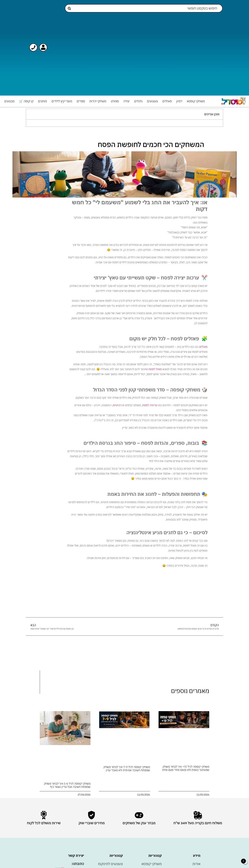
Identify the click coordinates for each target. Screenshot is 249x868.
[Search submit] (69, 8)
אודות (196, 864)
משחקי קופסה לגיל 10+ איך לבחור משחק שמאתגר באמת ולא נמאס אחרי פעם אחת (186, 768)
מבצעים (9, 101)
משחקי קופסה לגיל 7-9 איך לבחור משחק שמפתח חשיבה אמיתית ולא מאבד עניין (127, 769)
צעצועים (152, 101)
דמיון (179, 101)
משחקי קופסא (196, 101)
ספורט (115, 101)
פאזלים (167, 101)
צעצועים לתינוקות (110, 864)
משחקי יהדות (98, 101)
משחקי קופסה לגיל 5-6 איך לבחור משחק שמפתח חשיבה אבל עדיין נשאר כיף (67, 785)
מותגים (43, 101)
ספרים (81, 101)
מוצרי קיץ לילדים (62, 101)
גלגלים (138, 101)
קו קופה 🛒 (26, 101)
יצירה (126, 101)
